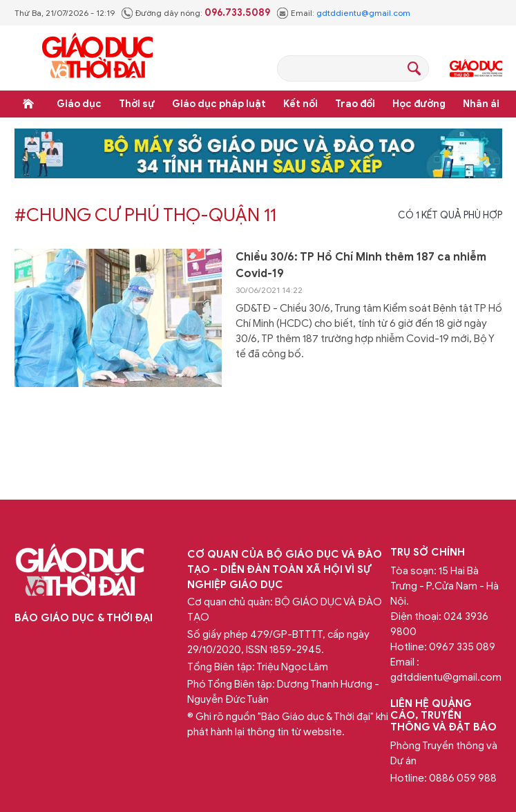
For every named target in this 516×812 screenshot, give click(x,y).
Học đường (419, 104)
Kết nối (300, 104)
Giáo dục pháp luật (219, 104)
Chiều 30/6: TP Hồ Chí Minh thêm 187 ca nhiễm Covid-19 (361, 265)
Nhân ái (481, 104)
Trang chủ (28, 104)
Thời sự (137, 104)
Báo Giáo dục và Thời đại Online (97, 58)
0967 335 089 (462, 647)
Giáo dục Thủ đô (476, 68)
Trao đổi (355, 104)
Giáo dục (79, 104)
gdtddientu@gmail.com (363, 13)
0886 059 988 (463, 778)
